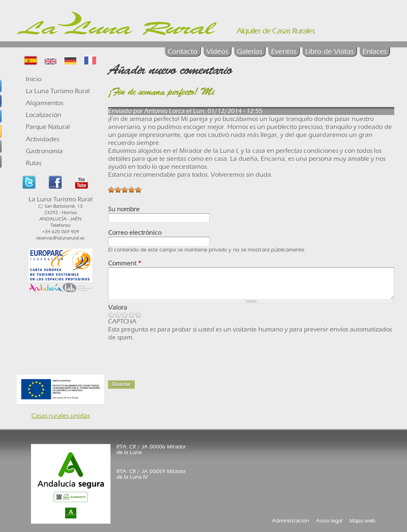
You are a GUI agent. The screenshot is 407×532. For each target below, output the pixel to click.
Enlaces (375, 52)
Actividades (43, 139)
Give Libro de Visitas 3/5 (125, 315)
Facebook (55, 182)
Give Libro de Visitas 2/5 (118, 315)
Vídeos (217, 52)
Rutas (34, 163)
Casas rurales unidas (61, 416)
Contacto (183, 52)
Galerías (250, 52)
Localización (44, 115)
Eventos (284, 52)
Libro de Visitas (329, 52)
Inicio (34, 79)
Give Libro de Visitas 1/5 (111, 315)
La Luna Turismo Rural (58, 91)
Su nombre (124, 209)
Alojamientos (45, 103)
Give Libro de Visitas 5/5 (139, 315)
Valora (118, 307)
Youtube (81, 182)
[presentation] (169, 357)
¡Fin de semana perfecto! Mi (161, 93)
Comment (125, 263)
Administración (290, 521)
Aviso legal (329, 521)
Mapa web (362, 521)
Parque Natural (48, 127)
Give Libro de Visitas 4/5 (132, 315)
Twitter (29, 182)
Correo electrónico (135, 233)
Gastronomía (44, 151)
